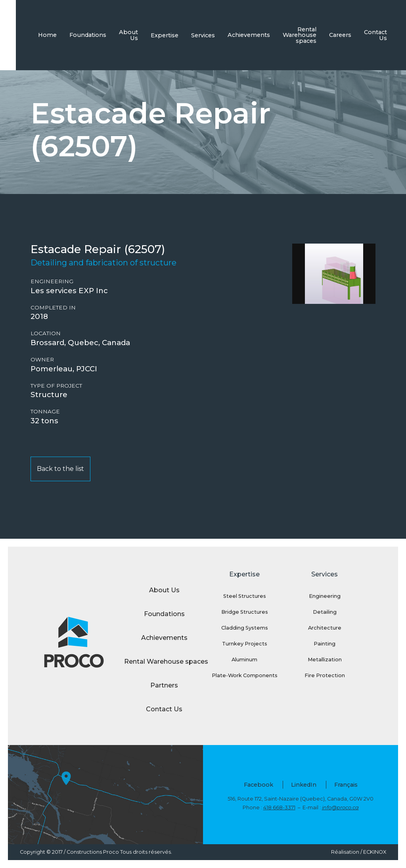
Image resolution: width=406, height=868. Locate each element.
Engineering (52, 281)
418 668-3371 (279, 808)
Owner (42, 360)
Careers (340, 35)
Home (47, 35)
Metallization (325, 660)
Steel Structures (245, 596)
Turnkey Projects (245, 644)
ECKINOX (375, 852)
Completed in (53, 308)
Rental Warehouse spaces (300, 35)
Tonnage (45, 412)
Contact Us (375, 35)
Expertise (165, 35)
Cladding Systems (245, 628)
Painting (325, 644)
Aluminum (244, 660)
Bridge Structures (245, 612)
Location (46, 333)
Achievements (249, 35)
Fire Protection (325, 675)
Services (203, 35)
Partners (164, 685)
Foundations (88, 35)
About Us (128, 35)
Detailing (325, 612)
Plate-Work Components (245, 675)
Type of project (56, 386)
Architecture (325, 628)
